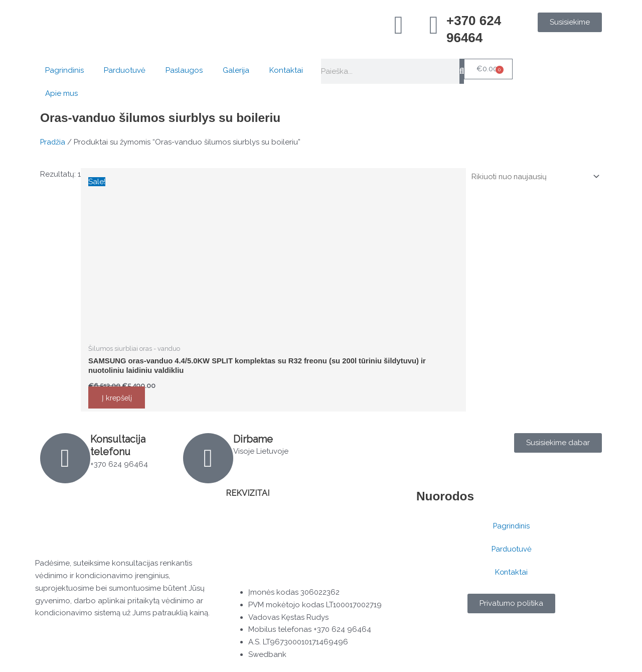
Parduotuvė (125, 70)
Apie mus (61, 93)
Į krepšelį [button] (119, 398)
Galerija (236, 70)
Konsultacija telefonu (118, 446)
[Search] (462, 71)
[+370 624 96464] (434, 25)
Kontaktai (286, 70)
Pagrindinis (64, 70)
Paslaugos (184, 70)
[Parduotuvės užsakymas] (532, 176)
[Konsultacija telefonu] (65, 459)
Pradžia (53, 142)
